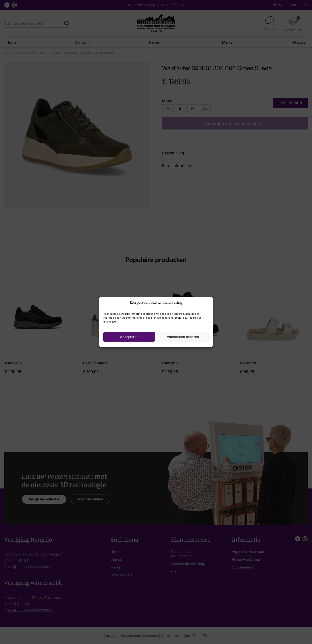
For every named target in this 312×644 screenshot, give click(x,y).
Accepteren (129, 337)
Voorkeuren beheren (183, 337)
